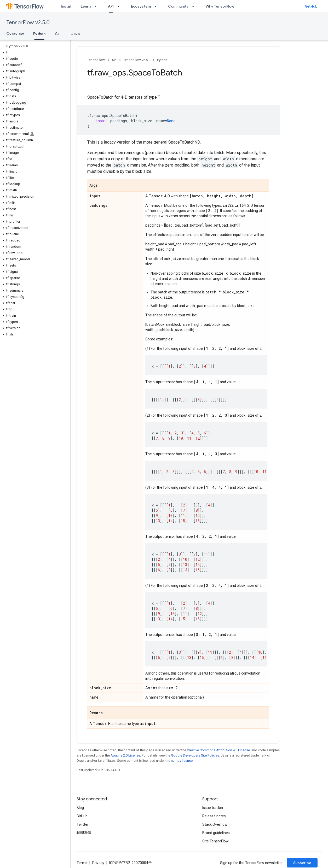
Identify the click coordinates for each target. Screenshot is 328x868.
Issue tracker (213, 808)
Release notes (214, 816)
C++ (58, 34)
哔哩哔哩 (84, 833)
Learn (86, 6)
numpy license (182, 761)
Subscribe (302, 863)
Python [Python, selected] (39, 34)
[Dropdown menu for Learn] (97, 6)
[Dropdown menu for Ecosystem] (157, 6)
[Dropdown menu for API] (120, 6)
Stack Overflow (215, 824)
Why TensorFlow (220, 6)
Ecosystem (141, 6)
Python (162, 60)
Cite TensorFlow (215, 841)
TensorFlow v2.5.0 (28, 23)
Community (178, 6)
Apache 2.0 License (125, 755)
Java (76, 34)
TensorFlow (96, 60)
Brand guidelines (216, 833)
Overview (15, 34)
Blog (80, 808)
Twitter (83, 824)
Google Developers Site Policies (195, 755)
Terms (82, 863)
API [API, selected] (111, 6)
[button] (34, 52)
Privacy (98, 863)
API (114, 60)
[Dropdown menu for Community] (195, 6)
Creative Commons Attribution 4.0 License (218, 750)
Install (66, 6)
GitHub (311, 6)
